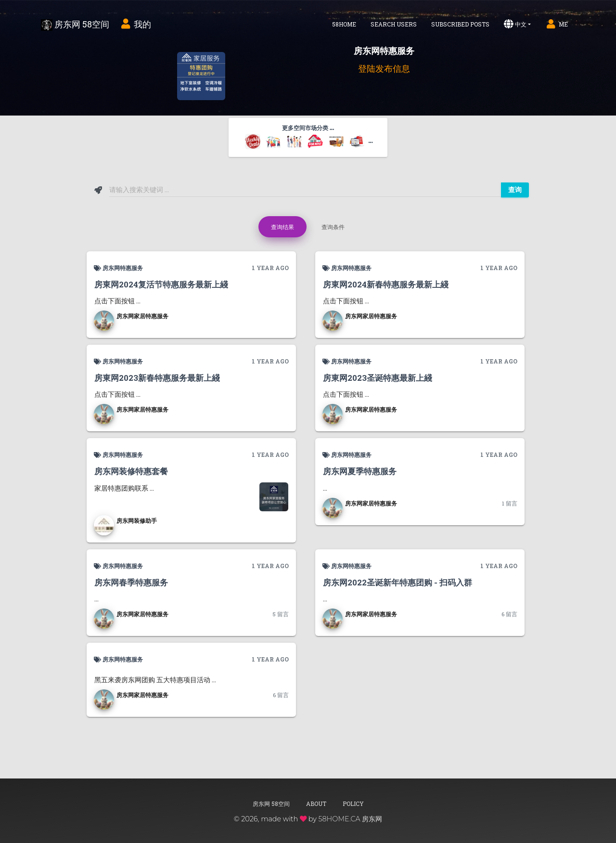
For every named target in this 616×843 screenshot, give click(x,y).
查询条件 (333, 227)
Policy (353, 804)
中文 (515, 24)
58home (344, 24)
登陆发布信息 (384, 68)
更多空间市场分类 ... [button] (309, 137)
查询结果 (282, 227)
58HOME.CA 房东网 (350, 819)
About (316, 804)
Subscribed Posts (460, 24)
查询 (515, 190)
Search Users (394, 24)
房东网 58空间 (75, 25)
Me (557, 24)
